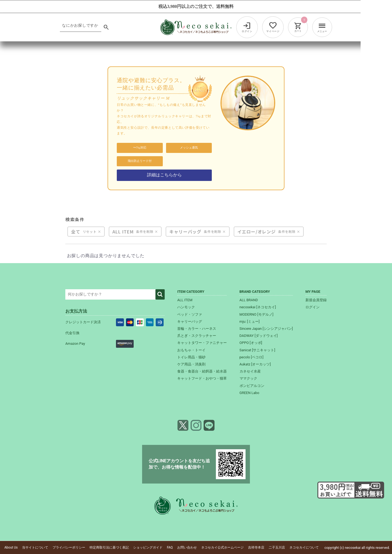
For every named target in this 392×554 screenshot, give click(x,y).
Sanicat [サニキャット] (257, 350)
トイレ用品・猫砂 (191, 357)
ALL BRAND (249, 300)
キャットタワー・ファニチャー (202, 343)
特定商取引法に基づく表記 (109, 547)
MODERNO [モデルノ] (257, 314)
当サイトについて (35, 547)
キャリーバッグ (185, 232)
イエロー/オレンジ (257, 232)
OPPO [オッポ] (251, 343)
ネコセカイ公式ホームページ (222, 547)
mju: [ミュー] (250, 321)
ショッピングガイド (148, 547)
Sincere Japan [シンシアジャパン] (266, 329)
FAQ (170, 547)
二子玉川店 (277, 547)
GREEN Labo (249, 393)
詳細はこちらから (164, 175)
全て (76, 232)
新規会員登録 (316, 300)
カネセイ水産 (250, 371)
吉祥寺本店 (256, 547)
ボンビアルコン (252, 386)
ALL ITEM (123, 232)
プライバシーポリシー (69, 547)
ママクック (248, 378)
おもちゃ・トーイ (191, 350)
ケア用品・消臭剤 (191, 364)
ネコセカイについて (304, 547)
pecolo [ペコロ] (252, 357)
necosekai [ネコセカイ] (258, 307)
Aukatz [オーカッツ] (255, 364)
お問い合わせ (187, 547)
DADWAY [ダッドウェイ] (259, 336)
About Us (11, 547)
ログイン (313, 307)
